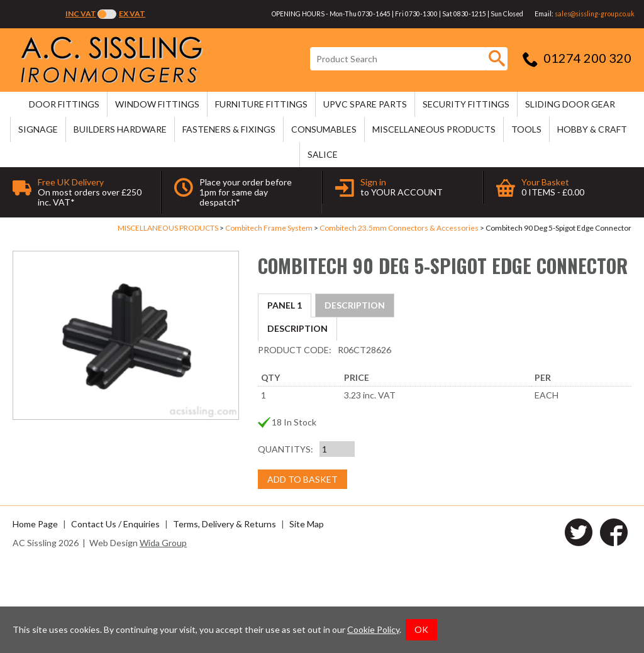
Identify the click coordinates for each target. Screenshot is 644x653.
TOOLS (526, 129)
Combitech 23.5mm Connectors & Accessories (399, 228)
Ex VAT (132, 14)
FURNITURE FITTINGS (261, 104)
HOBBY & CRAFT (592, 129)
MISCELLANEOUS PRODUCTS (434, 129)
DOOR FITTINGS (64, 104)
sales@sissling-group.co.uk (595, 14)
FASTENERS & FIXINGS (229, 129)
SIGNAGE (38, 129)
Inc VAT (81, 14)
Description (297, 305)
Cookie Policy (373, 629)
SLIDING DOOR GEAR (570, 104)
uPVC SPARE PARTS (365, 104)
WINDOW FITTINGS (157, 104)
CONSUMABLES (324, 129)
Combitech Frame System (269, 228)
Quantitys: (286, 540)
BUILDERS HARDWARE (120, 129)
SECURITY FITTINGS (466, 104)
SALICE (323, 154)
